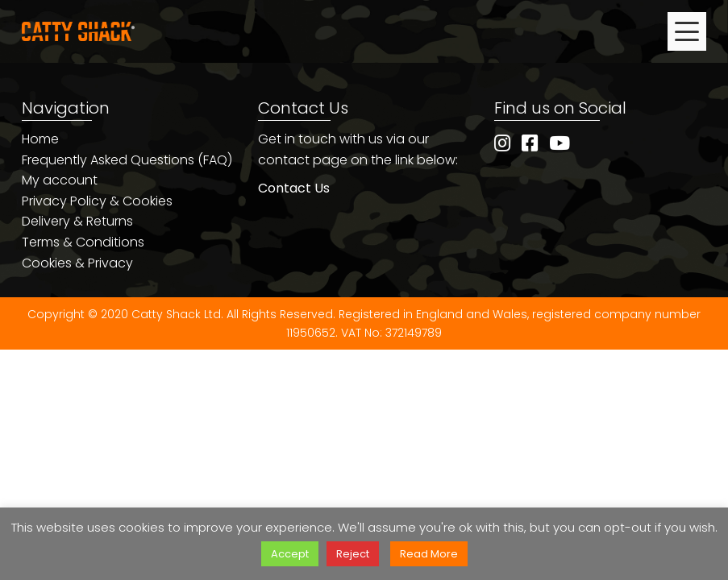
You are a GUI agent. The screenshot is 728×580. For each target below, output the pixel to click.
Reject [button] (353, 554)
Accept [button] (290, 554)
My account (60, 180)
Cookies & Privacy (77, 263)
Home (40, 139)
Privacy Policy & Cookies (97, 201)
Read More (429, 554)
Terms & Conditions (83, 242)
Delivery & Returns (77, 221)
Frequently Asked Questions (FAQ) (127, 160)
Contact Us (294, 188)
